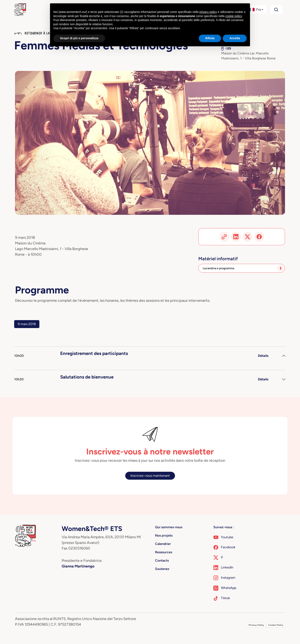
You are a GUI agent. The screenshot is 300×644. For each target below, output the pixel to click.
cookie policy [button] (234, 16)
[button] (256, 10)
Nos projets (164, 535)
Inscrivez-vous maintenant (150, 476)
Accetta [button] (235, 38)
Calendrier (163, 544)
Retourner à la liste (37, 33)
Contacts (162, 560)
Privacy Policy (256, 625)
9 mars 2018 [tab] (27, 324)
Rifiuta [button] (210, 38)
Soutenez (162, 569)
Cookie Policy (276, 625)
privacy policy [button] (208, 12)
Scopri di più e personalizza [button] (79, 38)
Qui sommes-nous (169, 527)
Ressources (164, 552)
